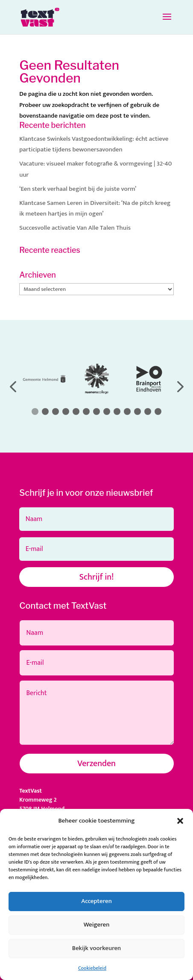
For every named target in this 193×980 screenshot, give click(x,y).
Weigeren (97, 925)
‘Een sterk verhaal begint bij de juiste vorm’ (78, 189)
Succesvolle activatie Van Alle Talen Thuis (75, 228)
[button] (180, 821)
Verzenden (96, 764)
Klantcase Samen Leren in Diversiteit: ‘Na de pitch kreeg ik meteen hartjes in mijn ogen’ (95, 209)
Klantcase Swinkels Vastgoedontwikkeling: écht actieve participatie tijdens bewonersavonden (94, 144)
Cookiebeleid (92, 968)
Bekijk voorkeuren (97, 948)
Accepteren (96, 901)
